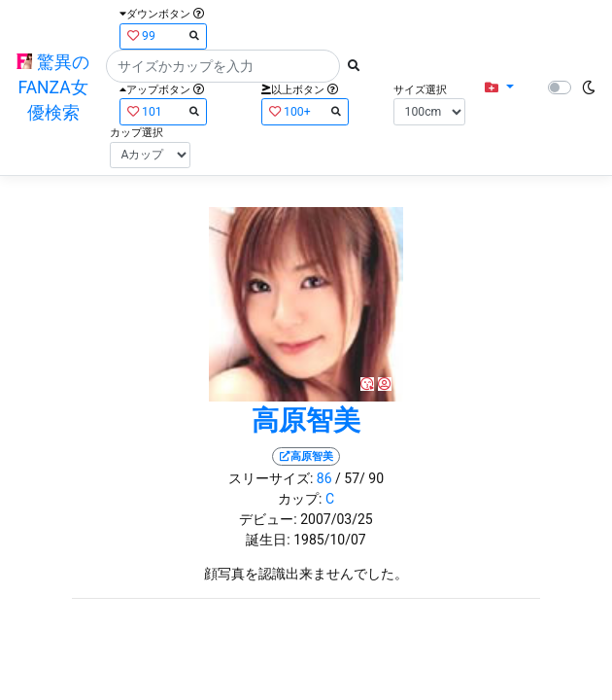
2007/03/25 (337, 519)
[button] (499, 88)
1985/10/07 (330, 540)
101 (163, 111)
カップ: (300, 499)
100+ (305, 111)
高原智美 (306, 420)
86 (324, 478)
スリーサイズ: (271, 478)
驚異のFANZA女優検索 (52, 88)
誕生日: (268, 540)
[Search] (223, 66)
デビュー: (268, 519)
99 (163, 35)
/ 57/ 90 (359, 478)
